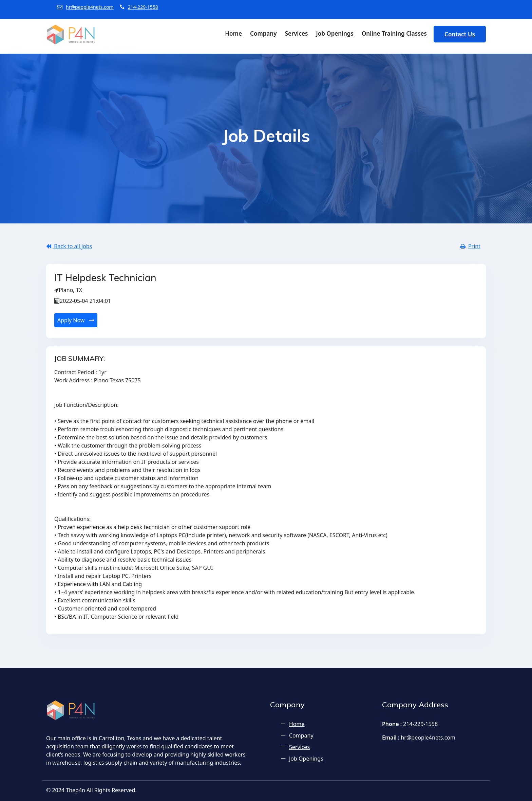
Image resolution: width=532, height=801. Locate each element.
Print (470, 246)
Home (233, 33)
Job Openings (335, 33)
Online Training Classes (394, 33)
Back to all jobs (69, 246)
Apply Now (76, 320)
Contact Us (460, 34)
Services (297, 33)
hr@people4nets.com (85, 7)
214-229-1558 (139, 7)
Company (263, 33)
